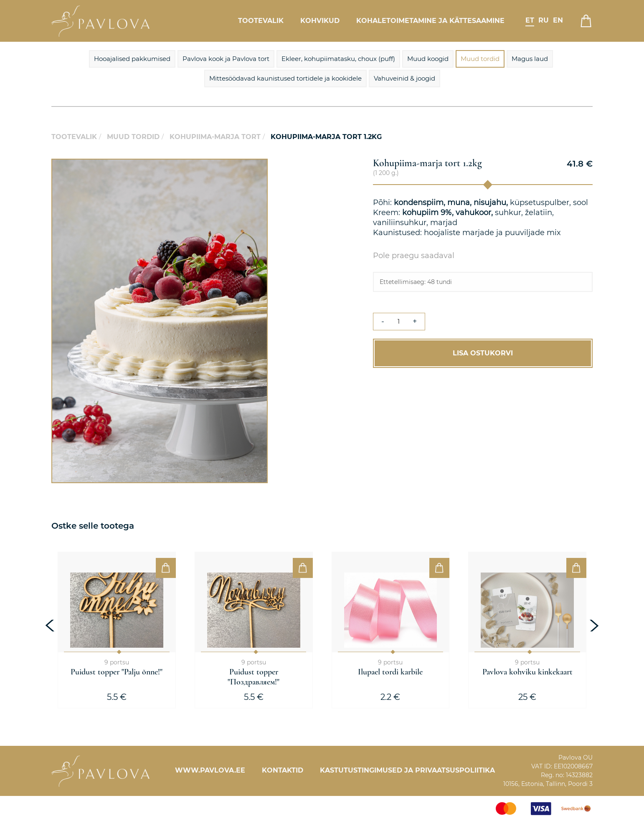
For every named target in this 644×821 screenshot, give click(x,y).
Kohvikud (320, 21)
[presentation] (51, 626)
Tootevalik (261, 21)
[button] (260, 166)
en (558, 20)
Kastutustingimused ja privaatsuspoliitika (407, 770)
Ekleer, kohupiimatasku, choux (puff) (338, 59)
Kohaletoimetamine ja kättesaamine (430, 21)
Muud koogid (428, 59)
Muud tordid (480, 59)
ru (544, 20)
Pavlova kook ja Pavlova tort (226, 59)
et (530, 20)
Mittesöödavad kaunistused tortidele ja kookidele (285, 78)
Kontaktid (283, 770)
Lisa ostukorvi (483, 353)
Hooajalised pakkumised (132, 59)
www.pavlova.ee (210, 770)
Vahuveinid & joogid (404, 78)
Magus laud (530, 59)
